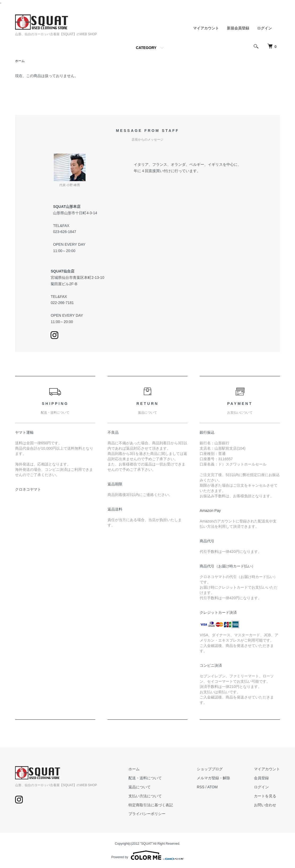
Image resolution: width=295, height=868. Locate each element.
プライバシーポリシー (147, 814)
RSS (201, 787)
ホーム (20, 61)
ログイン (265, 28)
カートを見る (265, 796)
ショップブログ (210, 769)
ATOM (213, 787)
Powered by (147, 855)
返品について (140, 787)
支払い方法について (145, 796)
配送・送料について (145, 778)
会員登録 (261, 778)
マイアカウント (206, 28)
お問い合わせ (265, 805)
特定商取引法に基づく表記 (151, 805)
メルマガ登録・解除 (213, 778)
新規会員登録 (238, 28)
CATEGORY (146, 48)
